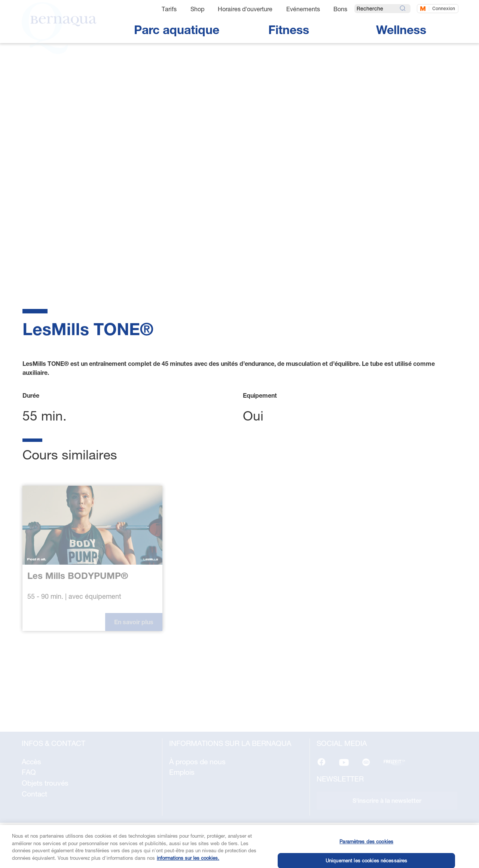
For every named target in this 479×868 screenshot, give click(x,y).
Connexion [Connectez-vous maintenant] (444, 8)
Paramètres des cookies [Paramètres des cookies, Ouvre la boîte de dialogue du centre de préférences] (366, 849)
